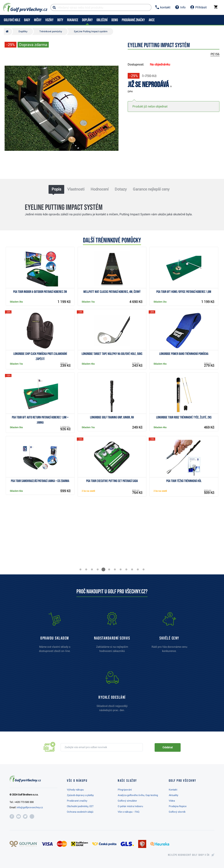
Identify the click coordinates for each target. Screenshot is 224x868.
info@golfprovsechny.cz (30, 807)
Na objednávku (160, 64)
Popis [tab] (56, 189)
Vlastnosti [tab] (76, 189)
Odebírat (168, 747)
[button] (80, 569)
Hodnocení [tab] (100, 189)
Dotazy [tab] (121, 189)
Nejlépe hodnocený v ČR (189, 855)
